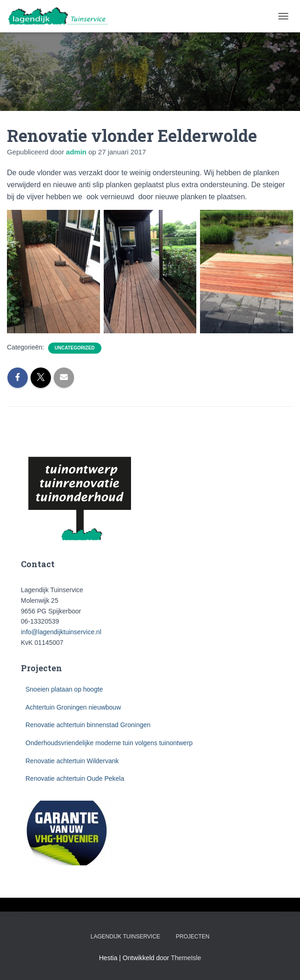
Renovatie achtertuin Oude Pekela (75, 778)
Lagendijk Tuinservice (125, 937)
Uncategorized (75, 348)
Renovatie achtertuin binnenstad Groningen (88, 725)
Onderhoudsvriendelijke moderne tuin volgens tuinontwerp (109, 743)
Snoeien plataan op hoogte (64, 689)
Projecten (193, 937)
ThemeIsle (186, 958)
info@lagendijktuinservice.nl (61, 632)
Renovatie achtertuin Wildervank (72, 761)
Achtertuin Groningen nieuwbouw (73, 707)
